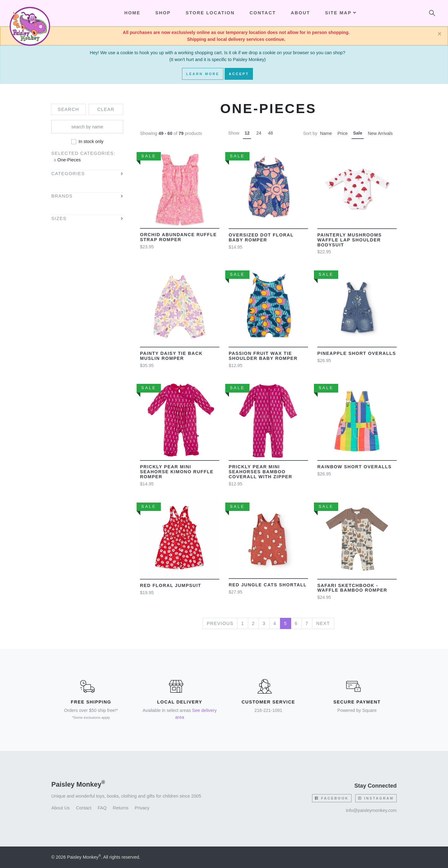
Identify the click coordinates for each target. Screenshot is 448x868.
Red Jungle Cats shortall (268, 585)
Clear (106, 109)
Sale (358, 133)
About (301, 13)
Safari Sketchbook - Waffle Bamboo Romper (352, 588)
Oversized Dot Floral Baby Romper (261, 237)
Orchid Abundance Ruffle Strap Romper (178, 237)
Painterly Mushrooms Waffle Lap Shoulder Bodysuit (350, 240)
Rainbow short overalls (355, 467)
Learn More (203, 74)
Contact (263, 13)
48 (270, 133)
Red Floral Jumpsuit (171, 585)
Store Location (210, 13)
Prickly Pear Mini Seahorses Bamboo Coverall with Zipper (260, 472)
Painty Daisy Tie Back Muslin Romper (171, 356)
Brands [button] (62, 196)
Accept (239, 74)
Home (132, 13)
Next (323, 623)
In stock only (91, 141)
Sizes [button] (59, 219)
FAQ (102, 808)
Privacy (142, 808)
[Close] (439, 34)
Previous (220, 623)
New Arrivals (380, 133)
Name (326, 133)
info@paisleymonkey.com (371, 810)
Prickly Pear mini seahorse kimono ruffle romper (177, 472)
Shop (163, 13)
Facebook (332, 798)
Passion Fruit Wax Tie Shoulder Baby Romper (263, 356)
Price (343, 133)
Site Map (341, 13)
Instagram (376, 798)
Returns (121, 808)
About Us (61, 808)
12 (247, 133)
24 (259, 133)
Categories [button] (68, 174)
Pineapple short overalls (357, 353)
